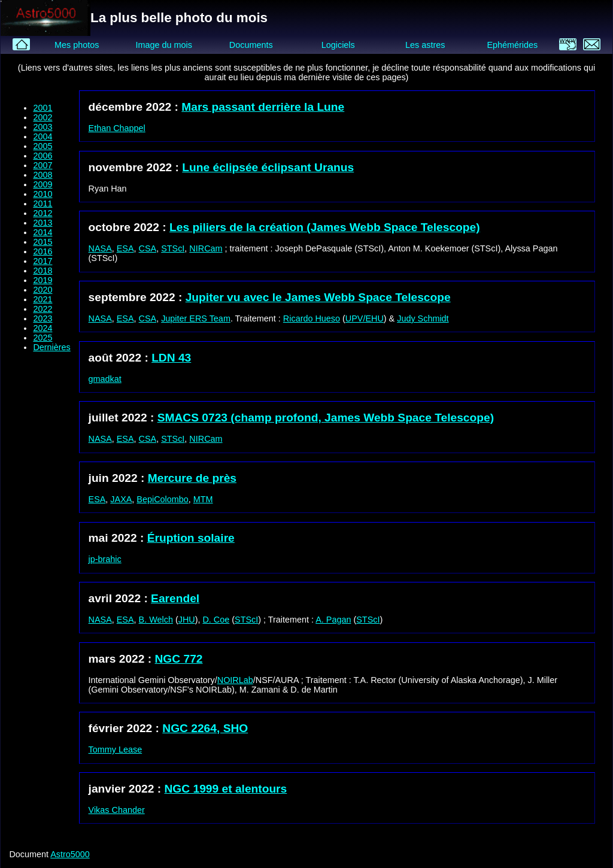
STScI (173, 248)
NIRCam (206, 248)
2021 (43, 299)
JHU (187, 620)
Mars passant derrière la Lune (263, 107)
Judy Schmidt (423, 318)
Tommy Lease (116, 749)
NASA (100, 248)
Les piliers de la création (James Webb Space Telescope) (325, 227)
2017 (43, 261)
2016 (43, 251)
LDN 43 (171, 358)
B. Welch (156, 620)
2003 (43, 127)
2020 (43, 290)
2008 (43, 175)
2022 (43, 309)
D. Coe (216, 620)
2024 (43, 328)
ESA (125, 248)
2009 (43, 184)
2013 (43, 223)
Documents (251, 45)
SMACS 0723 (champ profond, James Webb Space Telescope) (326, 418)
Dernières (51, 347)
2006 (43, 156)
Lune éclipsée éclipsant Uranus (268, 167)
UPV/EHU (365, 318)
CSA (148, 248)
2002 (43, 117)
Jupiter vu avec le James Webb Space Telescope (318, 297)
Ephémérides (512, 45)
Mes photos (77, 45)
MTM (203, 499)
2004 (43, 136)
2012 (43, 213)
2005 (43, 146)
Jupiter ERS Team (196, 318)
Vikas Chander (117, 810)
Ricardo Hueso (312, 318)
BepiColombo (162, 499)
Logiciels (338, 45)
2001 (43, 108)
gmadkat (105, 379)
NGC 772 (179, 659)
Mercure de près (192, 478)
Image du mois (163, 45)
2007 (43, 165)
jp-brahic (105, 559)
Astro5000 (70, 854)
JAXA (121, 499)
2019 (43, 280)
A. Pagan (333, 620)
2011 (43, 204)
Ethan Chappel (117, 128)
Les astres (425, 45)
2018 (43, 271)
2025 (43, 338)
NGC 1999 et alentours (226, 789)
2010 (43, 194)
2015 (43, 242)
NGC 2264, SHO (205, 728)
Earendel (175, 598)
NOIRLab (235, 680)
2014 (43, 232)
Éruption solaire (191, 538)
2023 (43, 318)
